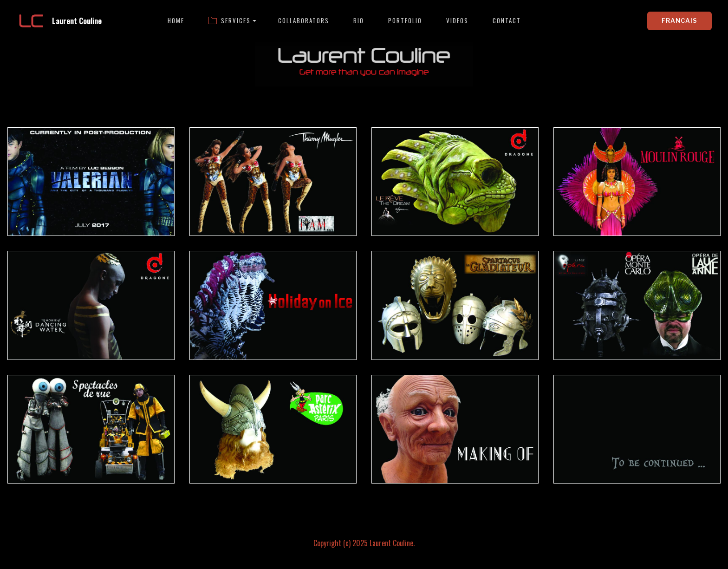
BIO (359, 21)
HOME (176, 21)
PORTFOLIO (405, 21)
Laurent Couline (77, 21)
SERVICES (230, 21)
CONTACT (507, 21)
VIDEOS (457, 21)
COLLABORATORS (304, 21)
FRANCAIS (679, 20)
